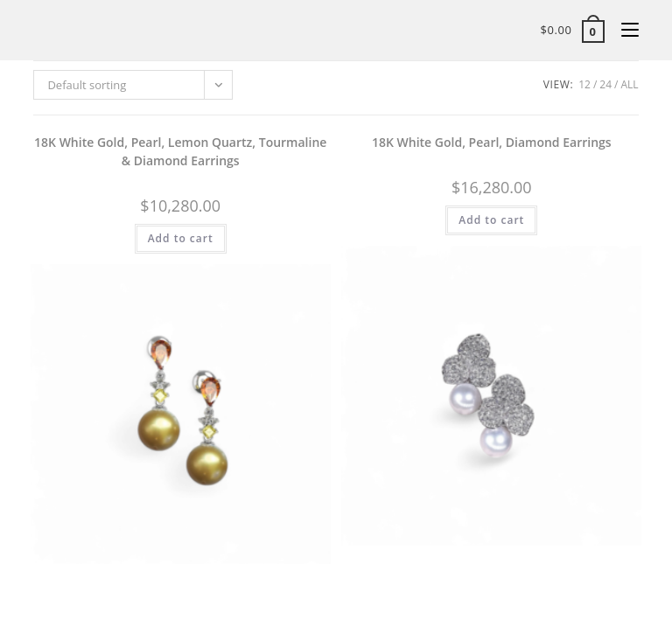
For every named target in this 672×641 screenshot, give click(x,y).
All (629, 84)
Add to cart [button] (181, 238)
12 (584, 84)
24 (605, 84)
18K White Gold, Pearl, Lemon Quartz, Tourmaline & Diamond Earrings (180, 151)
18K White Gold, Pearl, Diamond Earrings (492, 142)
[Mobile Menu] (623, 30)
